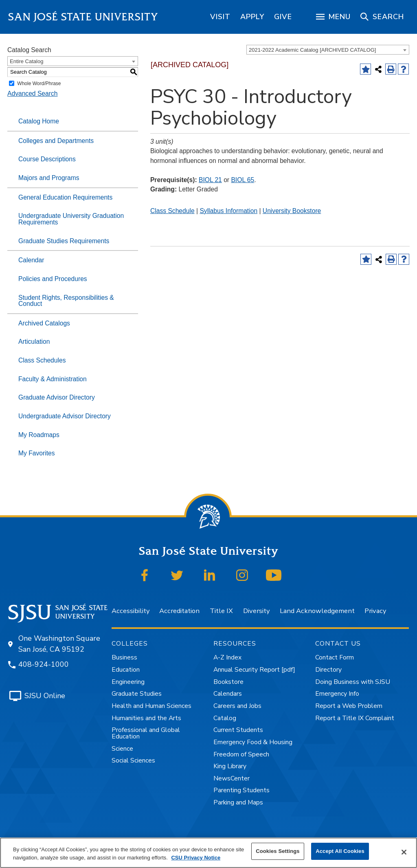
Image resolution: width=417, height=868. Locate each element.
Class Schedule (172, 211)
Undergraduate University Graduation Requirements (71, 219)
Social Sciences (133, 760)
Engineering (128, 682)
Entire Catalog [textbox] (26, 61)
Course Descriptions (47, 159)
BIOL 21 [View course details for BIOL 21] (210, 180)
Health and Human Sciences (151, 706)
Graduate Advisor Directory (57, 397)
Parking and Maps (238, 802)
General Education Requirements (65, 197)
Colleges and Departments (56, 141)
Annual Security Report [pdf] (254, 670)
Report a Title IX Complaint (355, 718)
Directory (328, 670)
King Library (230, 766)
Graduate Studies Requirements (64, 241)
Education (126, 670)
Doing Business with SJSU (353, 682)
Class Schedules (42, 360)
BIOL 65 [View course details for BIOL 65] (243, 180)
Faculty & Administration (53, 379)
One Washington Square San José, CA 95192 (59, 644)
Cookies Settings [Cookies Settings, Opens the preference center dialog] (278, 851)
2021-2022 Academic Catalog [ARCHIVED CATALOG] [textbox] (312, 50)
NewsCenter (232, 778)
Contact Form (335, 657)
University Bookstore (292, 211)
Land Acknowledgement (317, 611)
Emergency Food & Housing (253, 742)
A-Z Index (227, 657)
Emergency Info (337, 694)
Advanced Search (32, 93)
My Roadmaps (39, 435)
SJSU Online (45, 696)
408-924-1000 (44, 664)
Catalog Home (39, 121)
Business (124, 657)
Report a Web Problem (349, 706)
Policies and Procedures (53, 279)
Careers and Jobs (237, 706)
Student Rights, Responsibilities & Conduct (66, 301)
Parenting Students (241, 790)
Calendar (31, 260)
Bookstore (228, 682)
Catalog (225, 718)
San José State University (83, 17)
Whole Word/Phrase (39, 84)
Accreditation (179, 611)
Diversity (256, 611)
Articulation (34, 342)
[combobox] (328, 50)
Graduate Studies (137, 694)
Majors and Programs (49, 178)
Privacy (375, 611)
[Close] (404, 852)
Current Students (238, 730)
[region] (220, 17)
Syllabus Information (228, 211)
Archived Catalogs (44, 323)
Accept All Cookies (340, 851)
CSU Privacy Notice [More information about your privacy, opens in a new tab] (196, 858)
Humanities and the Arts (146, 718)
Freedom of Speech (241, 754)
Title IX (221, 611)
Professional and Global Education (146, 733)
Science (122, 749)
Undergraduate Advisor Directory (65, 416)
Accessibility (131, 611)
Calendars (228, 694)
